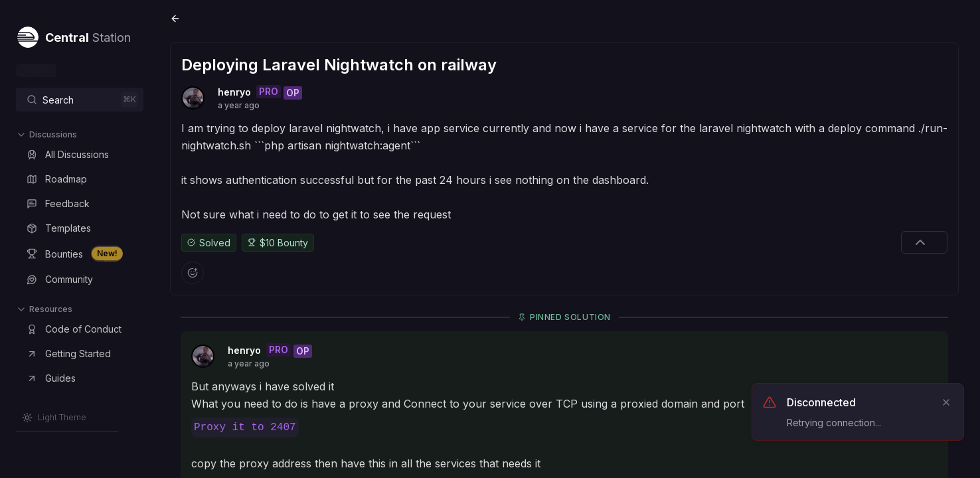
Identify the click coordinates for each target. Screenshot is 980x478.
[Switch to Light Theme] (54, 418)
